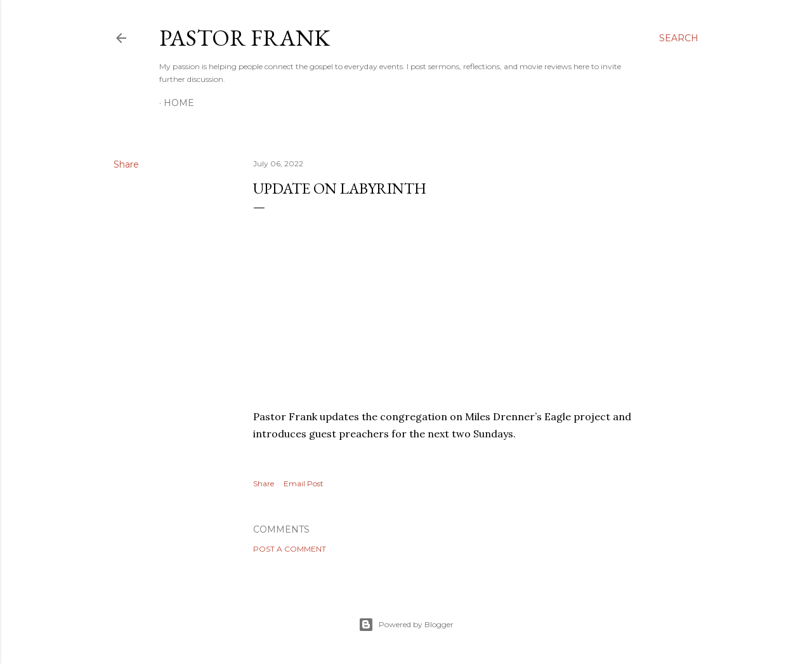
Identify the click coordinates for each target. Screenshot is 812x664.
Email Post (304, 483)
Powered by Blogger (406, 625)
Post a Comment (290, 549)
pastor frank (245, 38)
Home (179, 103)
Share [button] (126, 164)
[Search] (679, 38)
